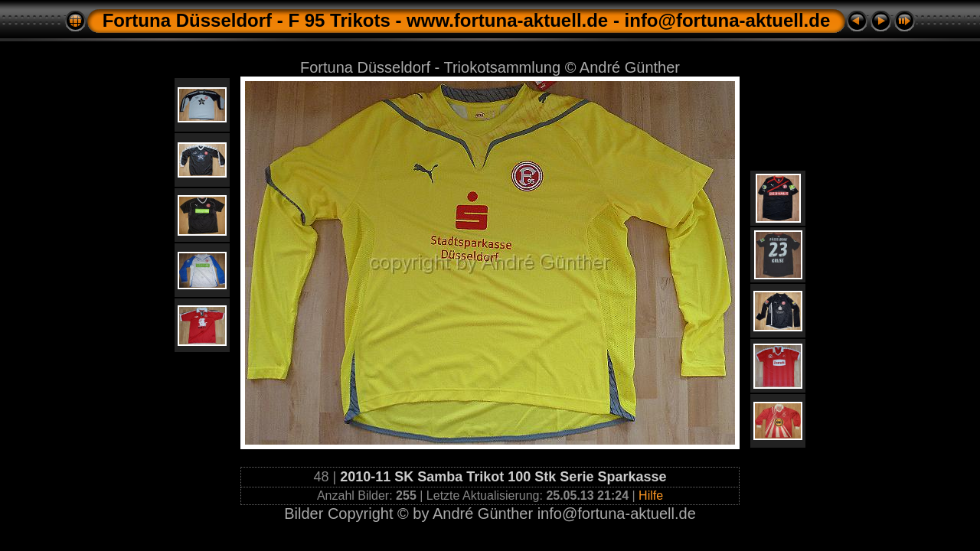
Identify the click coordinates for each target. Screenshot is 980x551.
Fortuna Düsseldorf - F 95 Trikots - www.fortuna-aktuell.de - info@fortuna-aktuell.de (467, 20)
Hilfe (651, 496)
